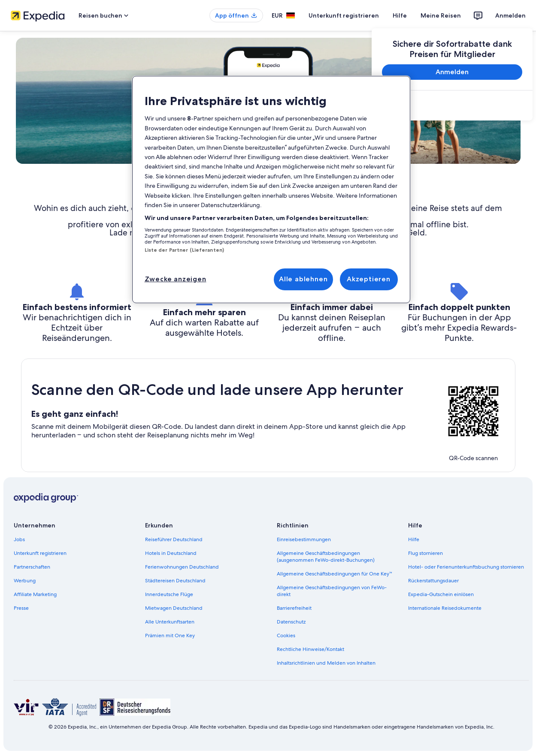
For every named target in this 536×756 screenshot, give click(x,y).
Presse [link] (21, 608)
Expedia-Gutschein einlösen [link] (441, 594)
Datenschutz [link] (291, 622)
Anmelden (510, 15)
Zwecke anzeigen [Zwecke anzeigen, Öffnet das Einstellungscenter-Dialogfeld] (176, 279)
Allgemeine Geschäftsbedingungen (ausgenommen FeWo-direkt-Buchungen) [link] (326, 557)
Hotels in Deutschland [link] (171, 553)
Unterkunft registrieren (344, 15)
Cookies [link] (286, 636)
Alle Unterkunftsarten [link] (170, 622)
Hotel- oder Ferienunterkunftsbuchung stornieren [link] (466, 567)
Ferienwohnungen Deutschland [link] (182, 567)
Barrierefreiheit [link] (294, 608)
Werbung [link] (25, 581)
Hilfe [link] (414, 539)
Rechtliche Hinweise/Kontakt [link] (310, 649)
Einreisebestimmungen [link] (304, 539)
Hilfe (400, 15)
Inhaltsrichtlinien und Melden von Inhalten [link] (326, 663)
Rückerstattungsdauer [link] (433, 581)
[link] (452, 106)
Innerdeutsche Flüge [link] (169, 594)
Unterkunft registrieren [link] (40, 553)
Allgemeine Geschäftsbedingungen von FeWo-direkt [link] (332, 591)
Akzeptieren (369, 279)
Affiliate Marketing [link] (35, 594)
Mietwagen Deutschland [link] (174, 608)
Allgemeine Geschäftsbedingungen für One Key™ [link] (335, 574)
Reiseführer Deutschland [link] (174, 539)
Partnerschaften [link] (32, 567)
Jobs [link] (19, 539)
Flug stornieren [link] (425, 553)
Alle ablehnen (303, 279)
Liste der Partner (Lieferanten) (185, 250)
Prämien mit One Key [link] (170, 636)
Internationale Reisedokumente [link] (445, 608)
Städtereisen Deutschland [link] (175, 581)
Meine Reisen (441, 15)
